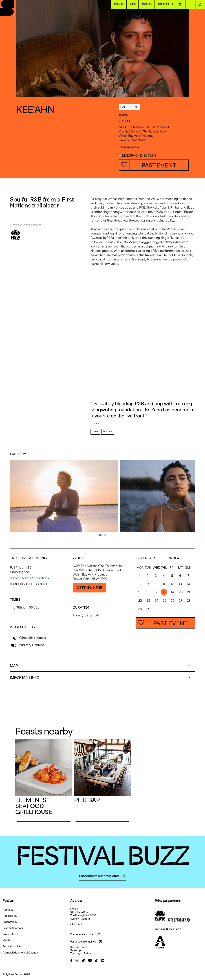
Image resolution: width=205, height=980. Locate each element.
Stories (147, 5)
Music (95, 431)
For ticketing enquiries (87, 942)
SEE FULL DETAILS (130, 147)
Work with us (10, 934)
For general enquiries (86, 935)
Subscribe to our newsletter (102, 876)
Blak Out (107, 431)
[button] (100, 535)
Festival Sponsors (13, 928)
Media (6, 940)
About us (8, 910)
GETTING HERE (89, 588)
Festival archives (12, 946)
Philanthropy (10, 922)
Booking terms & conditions (29, 578)
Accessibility (10, 916)
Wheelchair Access (28, 638)
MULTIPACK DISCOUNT (138, 156)
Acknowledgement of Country (20, 953)
